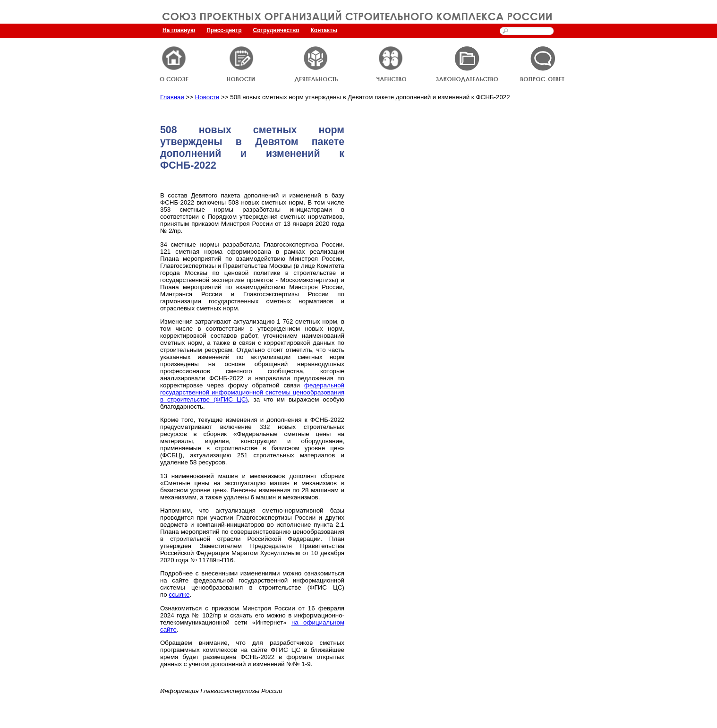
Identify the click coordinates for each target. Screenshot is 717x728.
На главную (179, 30)
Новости (207, 97)
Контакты (324, 30)
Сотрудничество (276, 30)
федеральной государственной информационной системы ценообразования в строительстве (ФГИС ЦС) (252, 392)
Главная (172, 97)
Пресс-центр (224, 30)
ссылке (179, 595)
